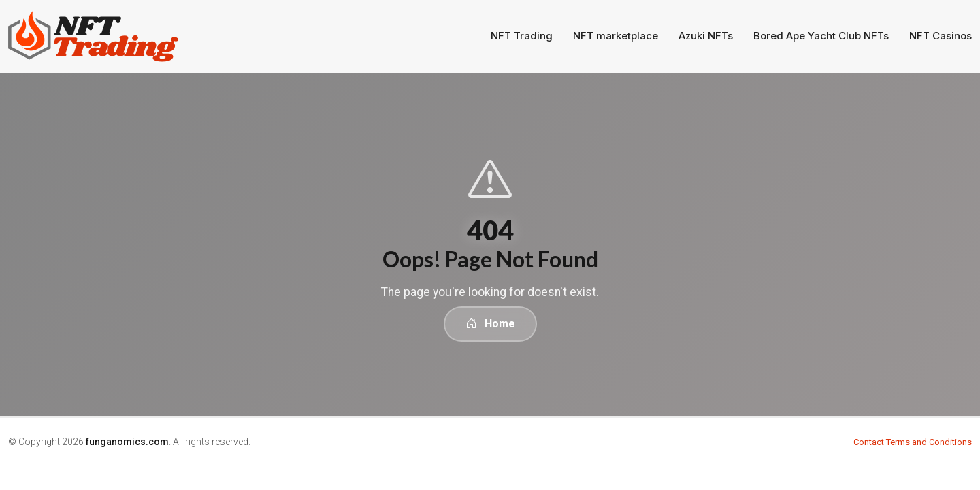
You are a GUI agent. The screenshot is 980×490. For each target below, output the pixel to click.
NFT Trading (522, 36)
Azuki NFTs (706, 36)
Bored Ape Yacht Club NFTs (821, 36)
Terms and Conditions (929, 442)
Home (490, 324)
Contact (869, 442)
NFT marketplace (616, 36)
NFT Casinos (941, 36)
